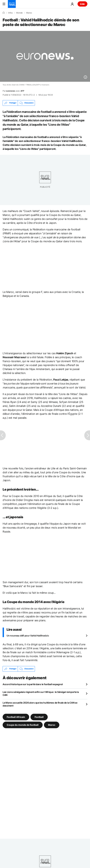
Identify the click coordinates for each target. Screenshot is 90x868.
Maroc (29, 13)
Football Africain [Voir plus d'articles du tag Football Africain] (16, 717)
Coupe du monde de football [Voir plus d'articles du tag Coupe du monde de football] (23, 725)
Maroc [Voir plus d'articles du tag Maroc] (52, 725)
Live (82, 4)
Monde (19, 13)
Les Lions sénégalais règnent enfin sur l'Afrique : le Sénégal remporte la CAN (41, 693)
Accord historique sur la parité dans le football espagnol (33, 684)
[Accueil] (4, 13)
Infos (10, 13)
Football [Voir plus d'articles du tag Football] (39, 717)
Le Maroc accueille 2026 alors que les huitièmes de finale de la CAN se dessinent (40, 704)
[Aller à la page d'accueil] (12, 4)
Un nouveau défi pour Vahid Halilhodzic (28, 636)
